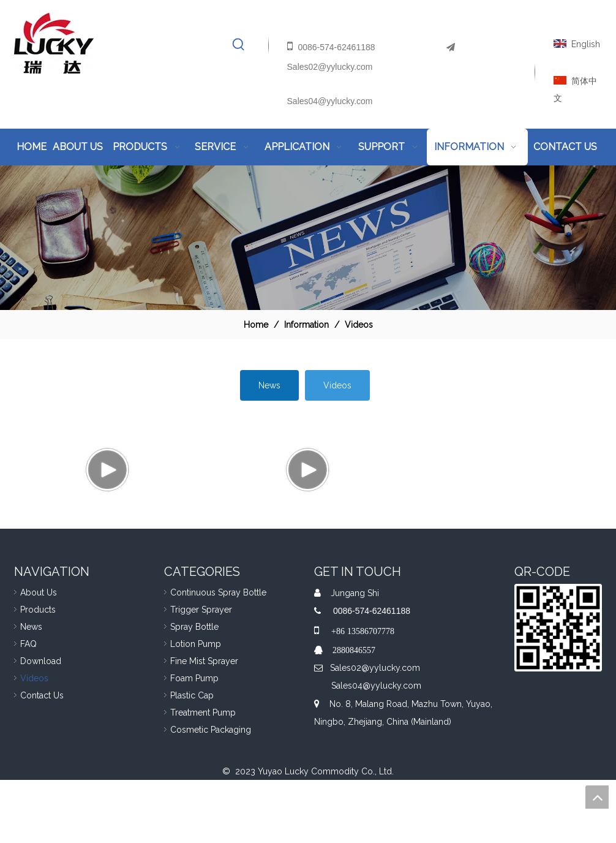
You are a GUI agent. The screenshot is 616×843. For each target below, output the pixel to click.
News (269, 385)
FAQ (28, 707)
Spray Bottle (194, 690)
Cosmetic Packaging (211, 793)
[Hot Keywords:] (239, 45)
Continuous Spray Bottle (218, 656)
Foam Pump (194, 741)
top (597, 797)
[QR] (558, 691)
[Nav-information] (308, 238)
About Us (39, 656)
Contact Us (42, 758)
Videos (337, 385)
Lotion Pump (196, 707)
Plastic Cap (192, 758)
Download (41, 724)
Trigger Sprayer (201, 673)
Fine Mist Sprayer (204, 724)
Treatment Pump (203, 776)
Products (38, 673)
